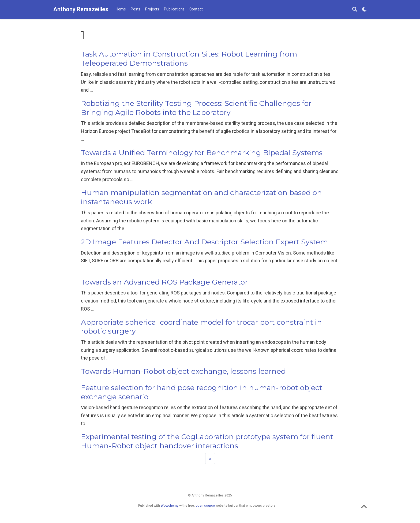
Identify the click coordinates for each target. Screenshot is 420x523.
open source (205, 506)
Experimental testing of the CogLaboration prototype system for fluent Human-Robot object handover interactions (207, 441)
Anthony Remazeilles (81, 9)
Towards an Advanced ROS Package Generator (164, 282)
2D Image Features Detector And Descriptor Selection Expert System (204, 242)
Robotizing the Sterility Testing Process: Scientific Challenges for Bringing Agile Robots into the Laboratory (196, 108)
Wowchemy (170, 506)
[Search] (355, 10)
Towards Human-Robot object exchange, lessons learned (183, 371)
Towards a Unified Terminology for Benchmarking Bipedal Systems (202, 153)
